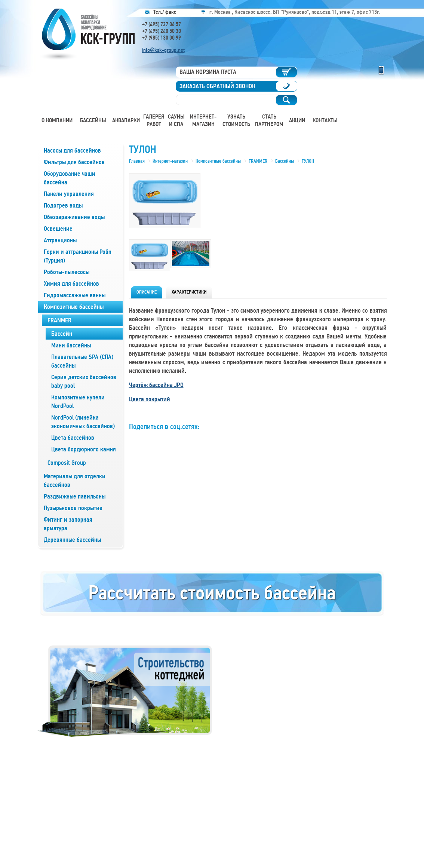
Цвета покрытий (150, 399)
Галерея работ (154, 120)
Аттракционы (60, 240)
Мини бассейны (71, 345)
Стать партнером (269, 120)
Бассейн (62, 334)
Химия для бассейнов (71, 284)
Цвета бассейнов (73, 438)
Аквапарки (126, 120)
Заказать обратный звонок (217, 86)
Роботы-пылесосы (67, 272)
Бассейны (93, 120)
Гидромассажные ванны (75, 295)
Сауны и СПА (176, 120)
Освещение (58, 229)
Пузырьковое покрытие (73, 508)
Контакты (325, 120)
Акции (297, 120)
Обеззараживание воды (74, 217)
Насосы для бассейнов (72, 151)
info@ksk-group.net (163, 50)
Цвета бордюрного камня (84, 449)
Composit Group (67, 463)
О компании (57, 120)
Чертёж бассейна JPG (156, 385)
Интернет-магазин (203, 120)
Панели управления (69, 194)
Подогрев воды (63, 206)
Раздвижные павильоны (75, 496)
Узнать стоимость (236, 120)
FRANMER (59, 320)
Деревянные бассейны (72, 540)
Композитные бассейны (74, 307)
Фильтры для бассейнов (74, 162)
